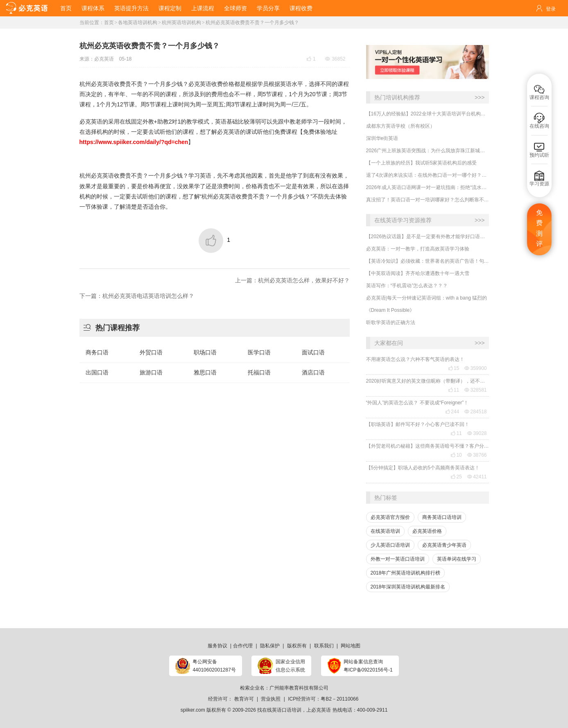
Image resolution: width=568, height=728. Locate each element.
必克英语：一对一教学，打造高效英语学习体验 (418, 249)
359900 (475, 368)
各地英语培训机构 (138, 23)
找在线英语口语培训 (279, 710)
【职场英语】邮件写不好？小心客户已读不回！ (418, 424)
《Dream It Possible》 (390, 310)
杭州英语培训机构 (181, 23)
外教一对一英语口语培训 (398, 559)
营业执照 (271, 699)
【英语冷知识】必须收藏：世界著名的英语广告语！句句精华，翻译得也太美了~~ (428, 261)
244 (452, 412)
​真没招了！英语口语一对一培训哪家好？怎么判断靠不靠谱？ (428, 200)
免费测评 (539, 228)
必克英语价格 (427, 531)
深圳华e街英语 (382, 138)
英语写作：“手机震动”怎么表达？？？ (407, 286)
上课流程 (203, 8)
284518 (475, 412)
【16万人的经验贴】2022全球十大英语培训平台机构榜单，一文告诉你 (428, 114)
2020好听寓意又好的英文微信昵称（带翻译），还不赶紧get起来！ (428, 381)
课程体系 (93, 8)
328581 (475, 390)
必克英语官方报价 (390, 517)
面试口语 (313, 352)
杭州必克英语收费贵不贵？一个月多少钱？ (252, 23)
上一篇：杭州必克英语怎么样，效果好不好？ (292, 280)
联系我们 (324, 646)
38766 (477, 455)
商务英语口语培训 (442, 517)
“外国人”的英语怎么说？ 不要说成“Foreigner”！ (418, 403)
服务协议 (217, 646)
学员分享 (268, 8)
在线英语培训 (385, 531)
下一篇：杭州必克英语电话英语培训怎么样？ (137, 296)
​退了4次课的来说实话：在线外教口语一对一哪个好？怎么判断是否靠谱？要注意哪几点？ (428, 175)
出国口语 (97, 372)
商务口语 (97, 352)
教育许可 (244, 699)
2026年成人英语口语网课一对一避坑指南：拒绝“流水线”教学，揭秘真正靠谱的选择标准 (428, 187)
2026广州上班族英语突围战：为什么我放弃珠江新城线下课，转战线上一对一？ (428, 151)
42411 (477, 477)
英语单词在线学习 (457, 559)
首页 (66, 8)
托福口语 (259, 372)
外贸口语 (151, 352)
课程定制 (170, 8)
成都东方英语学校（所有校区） (401, 126)
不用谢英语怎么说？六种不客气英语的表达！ (415, 359)
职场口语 (205, 352)
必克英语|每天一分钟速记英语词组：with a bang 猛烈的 (427, 298)
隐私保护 (270, 646)
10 (456, 455)
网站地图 (351, 646)
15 (454, 368)
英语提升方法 (131, 8)
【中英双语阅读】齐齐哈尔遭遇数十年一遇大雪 (418, 273)
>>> (480, 97)
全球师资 (235, 8)
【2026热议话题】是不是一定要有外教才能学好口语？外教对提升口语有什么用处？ (428, 237)
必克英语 (104, 59)
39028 (477, 433)
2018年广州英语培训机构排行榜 (406, 573)
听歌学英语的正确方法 (391, 322)
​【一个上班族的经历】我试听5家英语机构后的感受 (422, 163)
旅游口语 (151, 372)
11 (454, 390)
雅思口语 (205, 372)
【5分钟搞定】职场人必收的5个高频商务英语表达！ (423, 468)
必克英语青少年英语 (444, 545)
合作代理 (243, 646)
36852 (335, 59)
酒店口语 (313, 372)
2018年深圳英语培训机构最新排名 (408, 587)
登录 (551, 9)
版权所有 (297, 646)
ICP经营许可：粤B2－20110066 (323, 699)
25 (456, 477)
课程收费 (301, 8)
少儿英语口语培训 (390, 545)
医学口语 (259, 352)
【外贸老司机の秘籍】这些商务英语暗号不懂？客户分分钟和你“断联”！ (428, 446)
